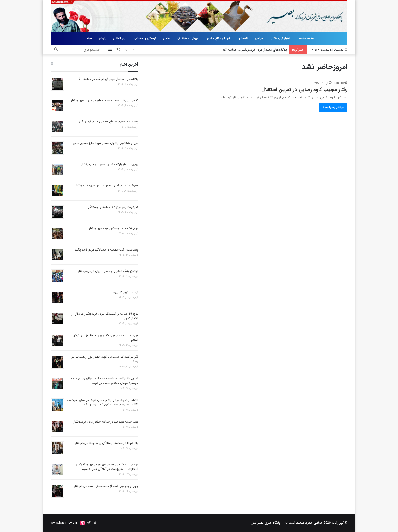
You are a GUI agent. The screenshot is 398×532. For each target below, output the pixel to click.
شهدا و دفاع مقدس (218, 38)
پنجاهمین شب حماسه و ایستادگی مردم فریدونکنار (106, 250)
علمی (166, 38)
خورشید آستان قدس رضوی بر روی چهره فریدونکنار (107, 186)
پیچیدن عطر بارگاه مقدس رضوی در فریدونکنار (110, 164)
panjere (339, 83)
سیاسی (259, 38)
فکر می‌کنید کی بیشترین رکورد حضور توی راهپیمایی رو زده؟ (105, 359)
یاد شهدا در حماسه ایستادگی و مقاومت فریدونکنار (107, 443)
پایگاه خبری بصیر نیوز (266, 523)
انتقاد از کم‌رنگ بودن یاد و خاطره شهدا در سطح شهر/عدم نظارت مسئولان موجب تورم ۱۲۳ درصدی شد (102, 402)
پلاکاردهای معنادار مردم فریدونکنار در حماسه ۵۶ (255, 50)
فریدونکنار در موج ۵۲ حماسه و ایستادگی (113, 207)
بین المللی (120, 38)
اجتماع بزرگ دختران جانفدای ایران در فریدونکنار (108, 271)
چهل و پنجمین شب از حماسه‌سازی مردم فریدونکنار (106, 486)
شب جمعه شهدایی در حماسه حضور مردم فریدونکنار (106, 422)
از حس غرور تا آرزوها (125, 292)
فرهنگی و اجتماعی (145, 38)
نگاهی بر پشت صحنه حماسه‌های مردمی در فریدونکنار (105, 100)
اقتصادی (243, 38)
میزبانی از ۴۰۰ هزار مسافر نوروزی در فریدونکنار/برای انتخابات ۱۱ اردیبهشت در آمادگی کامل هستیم (106, 467)
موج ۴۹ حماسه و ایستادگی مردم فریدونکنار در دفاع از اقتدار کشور (105, 316)
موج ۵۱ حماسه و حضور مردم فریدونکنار (114, 228)
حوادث (88, 38)
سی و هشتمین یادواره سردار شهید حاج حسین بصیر (106, 143)
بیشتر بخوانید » (333, 107)
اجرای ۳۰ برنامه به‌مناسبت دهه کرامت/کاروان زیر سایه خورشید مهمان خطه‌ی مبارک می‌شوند (105, 381)
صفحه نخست (306, 38)
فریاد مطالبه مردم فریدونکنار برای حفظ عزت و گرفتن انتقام (105, 338)
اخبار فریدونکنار (280, 38)
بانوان (103, 38)
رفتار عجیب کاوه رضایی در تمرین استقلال (304, 90)
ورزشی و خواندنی (188, 38)
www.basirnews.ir (64, 523)
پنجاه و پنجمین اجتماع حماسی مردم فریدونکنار (109, 122)
